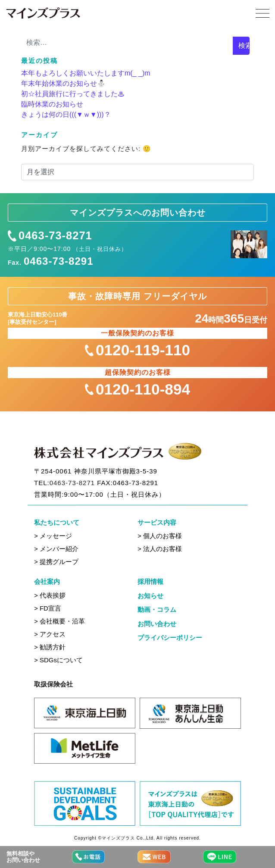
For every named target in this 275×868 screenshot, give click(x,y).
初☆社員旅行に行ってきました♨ (73, 94)
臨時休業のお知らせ (52, 104)
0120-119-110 (137, 350)
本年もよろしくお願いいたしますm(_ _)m (86, 73)
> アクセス (50, 634)
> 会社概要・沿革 (59, 621)
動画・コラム (157, 609)
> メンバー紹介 (56, 549)
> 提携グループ (56, 562)
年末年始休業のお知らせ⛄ (63, 83)
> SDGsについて (58, 660)
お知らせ (150, 596)
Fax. (50, 261)
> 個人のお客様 (160, 536)
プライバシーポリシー (170, 638)
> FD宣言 (48, 608)
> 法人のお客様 (160, 549)
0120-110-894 (137, 389)
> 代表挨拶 (50, 595)
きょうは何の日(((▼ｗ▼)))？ (66, 114)
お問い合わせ (157, 624)
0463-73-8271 (50, 236)
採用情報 (150, 581)
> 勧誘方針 (50, 647)
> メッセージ (53, 536)
